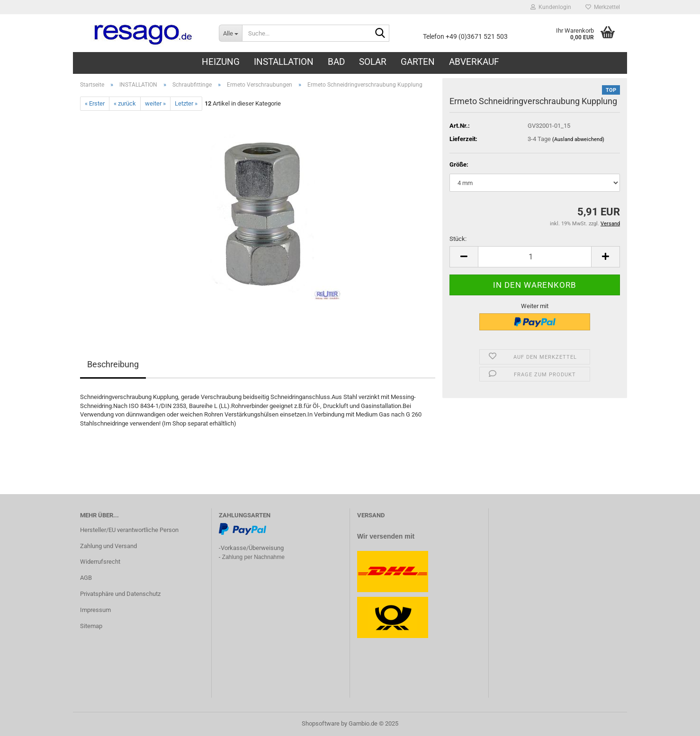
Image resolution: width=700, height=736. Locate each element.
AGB (86, 578)
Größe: (459, 164)
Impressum (95, 610)
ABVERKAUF (474, 62)
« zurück (125, 103)
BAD (336, 62)
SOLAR (373, 62)
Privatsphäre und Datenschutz (120, 594)
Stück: (458, 239)
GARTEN (418, 62)
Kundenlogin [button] (551, 7)
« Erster (95, 103)
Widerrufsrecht (100, 562)
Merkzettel (603, 7)
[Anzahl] (535, 257)
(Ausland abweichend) (578, 139)
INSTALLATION (284, 62)
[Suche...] (230, 33)
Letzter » (186, 103)
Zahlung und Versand (108, 546)
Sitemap (91, 626)
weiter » (155, 103)
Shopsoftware (321, 723)
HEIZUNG (221, 62)
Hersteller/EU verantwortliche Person (129, 530)
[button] (464, 257)
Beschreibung (113, 364)
